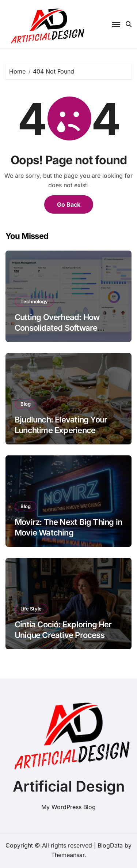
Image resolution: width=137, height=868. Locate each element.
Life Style (31, 609)
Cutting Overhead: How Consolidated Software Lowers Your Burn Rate (57, 328)
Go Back (69, 204)
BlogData (110, 845)
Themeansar (68, 855)
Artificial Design (69, 786)
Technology (34, 301)
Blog (26, 404)
